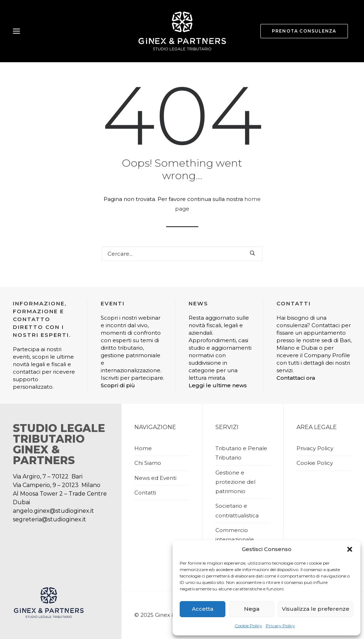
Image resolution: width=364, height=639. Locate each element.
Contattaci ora (296, 378)
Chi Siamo (148, 463)
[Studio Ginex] (182, 31)
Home (143, 448)
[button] (350, 549)
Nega (252, 609)
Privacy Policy (280, 626)
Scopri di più (118, 385)
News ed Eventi (155, 478)
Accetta (203, 609)
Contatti (145, 493)
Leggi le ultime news (218, 385)
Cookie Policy (248, 626)
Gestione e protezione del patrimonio (235, 482)
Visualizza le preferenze (316, 609)
